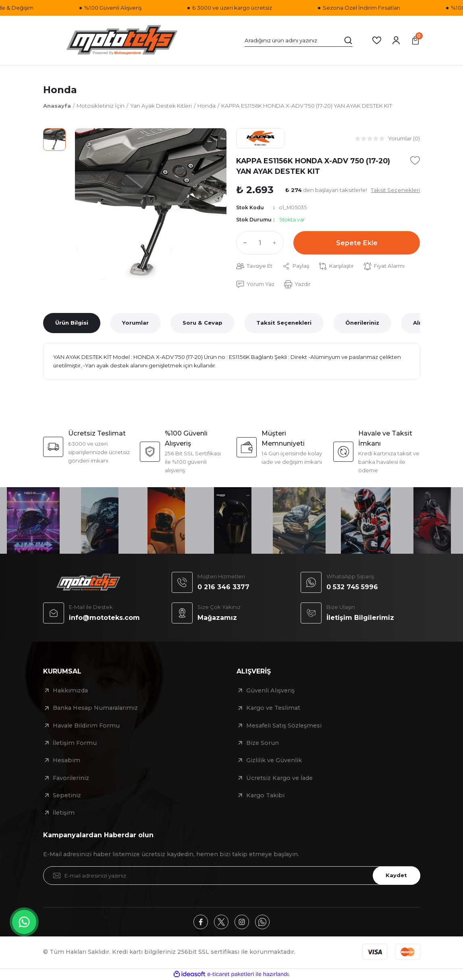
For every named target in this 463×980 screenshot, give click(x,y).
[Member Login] (396, 40)
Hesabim (66, 760)
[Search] (299, 40)
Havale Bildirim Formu (86, 726)
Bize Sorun (263, 743)
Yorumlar (135, 323)
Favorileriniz (71, 778)
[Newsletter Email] (232, 876)
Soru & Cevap (202, 323)
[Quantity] (260, 243)
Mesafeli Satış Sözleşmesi (284, 726)
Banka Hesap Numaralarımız (95, 708)
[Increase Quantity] (276, 243)
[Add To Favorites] (415, 161)
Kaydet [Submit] (396, 875)
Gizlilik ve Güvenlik (274, 760)
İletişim (64, 813)
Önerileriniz (362, 323)
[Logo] (122, 40)
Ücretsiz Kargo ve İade (279, 778)
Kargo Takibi (265, 795)
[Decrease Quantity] (243, 243)
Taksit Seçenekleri (284, 323)
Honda (60, 90)
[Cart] (415, 40)
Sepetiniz (67, 795)
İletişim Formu (75, 743)
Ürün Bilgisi (72, 323)
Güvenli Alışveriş (270, 690)
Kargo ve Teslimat (273, 708)
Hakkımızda (70, 690)
